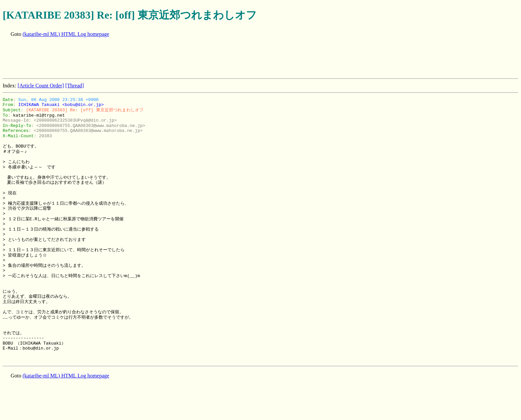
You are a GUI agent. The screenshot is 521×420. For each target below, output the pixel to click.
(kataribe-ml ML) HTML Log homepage (66, 34)
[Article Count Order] (41, 86)
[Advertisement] (124, 58)
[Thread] (74, 86)
